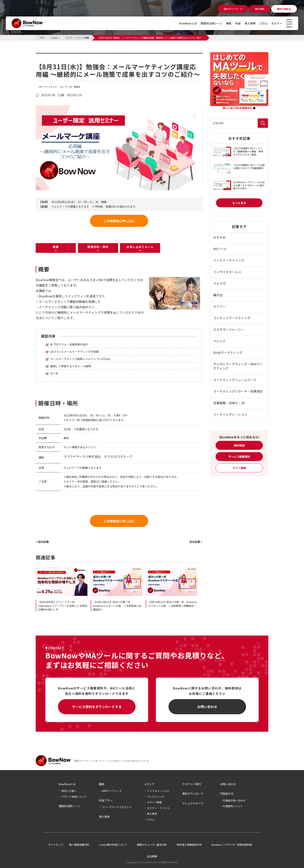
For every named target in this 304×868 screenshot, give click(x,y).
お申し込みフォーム (140, 247)
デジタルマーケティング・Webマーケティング (238, 366)
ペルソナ (219, 341)
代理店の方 (227, 794)
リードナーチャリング (229, 260)
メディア (149, 784)
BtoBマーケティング (228, 352)
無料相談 (239, 445)
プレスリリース (156, 797)
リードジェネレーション (230, 414)
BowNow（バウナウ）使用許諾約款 (232, 845)
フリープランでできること (117, 807)
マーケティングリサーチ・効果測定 (238, 391)
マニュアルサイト (193, 803)
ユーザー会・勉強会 (71, 87)
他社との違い (69, 791)
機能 (229, 23)
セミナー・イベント (158, 808)
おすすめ (219, 237)
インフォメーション (158, 791)
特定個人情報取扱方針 (189, 845)
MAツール (220, 249)
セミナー (277, 23)
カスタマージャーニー (229, 329)
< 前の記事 (42, 542)
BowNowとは (188, 23)
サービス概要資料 (239, 457)
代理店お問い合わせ (234, 800)
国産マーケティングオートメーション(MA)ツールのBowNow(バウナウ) (112, 761)
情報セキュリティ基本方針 (152, 845)
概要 (56, 247)
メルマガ (219, 283)
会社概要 (152, 856)
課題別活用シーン (211, 23)
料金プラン (106, 800)
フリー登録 (239, 468)
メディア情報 (154, 802)
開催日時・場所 (98, 247)
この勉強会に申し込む (119, 221)
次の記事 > (196, 542)
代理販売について (233, 806)
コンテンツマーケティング (232, 318)
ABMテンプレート (112, 791)
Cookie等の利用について (113, 845)
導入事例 (250, 23)
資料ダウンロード (193, 794)
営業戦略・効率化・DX (229, 403)
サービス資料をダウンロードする (97, 707)
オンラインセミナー (49, 87)
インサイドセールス (227, 272)
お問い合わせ (207, 707)
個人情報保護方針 (79, 845)
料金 (238, 23)
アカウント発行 (192, 784)
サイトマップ (56, 845)
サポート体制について (74, 797)
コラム (263, 23)
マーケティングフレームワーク (235, 380)
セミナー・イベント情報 (60, 55)
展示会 (218, 295)
